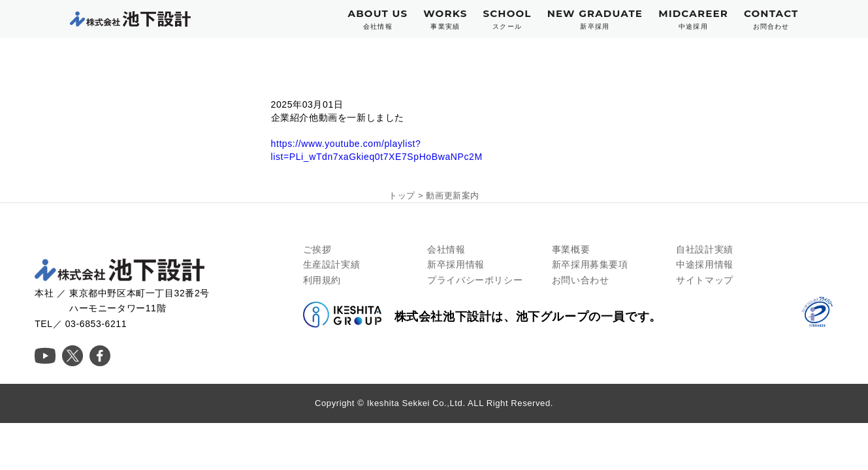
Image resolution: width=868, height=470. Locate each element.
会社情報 (446, 249)
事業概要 (571, 249)
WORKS (445, 19)
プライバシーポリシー (475, 280)
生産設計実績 (332, 264)
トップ (402, 196)
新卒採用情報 (456, 264)
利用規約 (322, 280)
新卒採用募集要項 (590, 264)
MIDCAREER (693, 19)
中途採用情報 (705, 264)
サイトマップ (705, 280)
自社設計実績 (705, 249)
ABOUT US (378, 19)
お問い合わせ (581, 280)
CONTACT (771, 19)
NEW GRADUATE (595, 19)
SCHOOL (507, 19)
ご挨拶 (317, 249)
